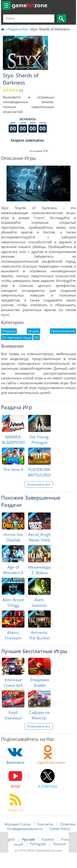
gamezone (30, 5)
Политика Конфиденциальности (41, 826)
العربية (19, 844)
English (10, 839)
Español (48, 839)
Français (67, 839)
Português (38, 844)
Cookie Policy (60, 829)
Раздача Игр (18, 29)
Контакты (45, 824)
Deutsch (60, 844)
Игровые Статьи (18, 824)
